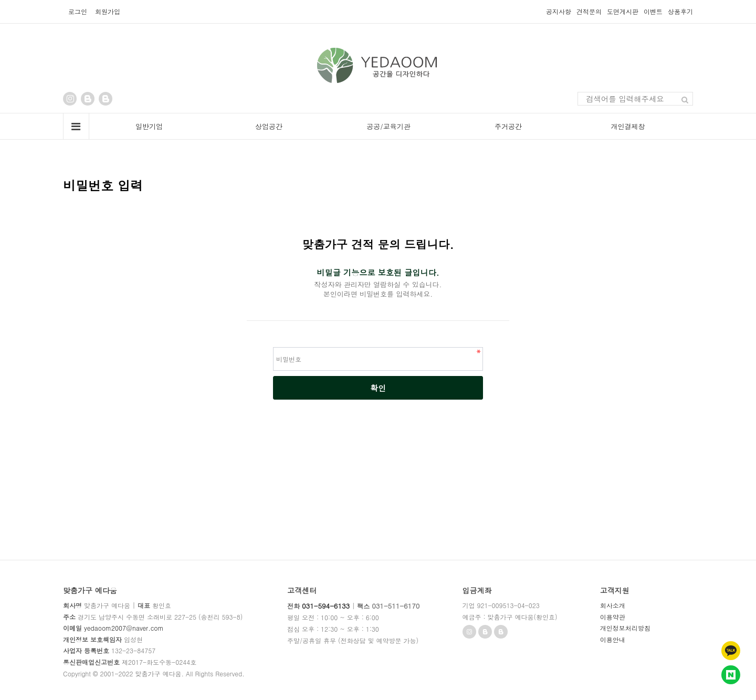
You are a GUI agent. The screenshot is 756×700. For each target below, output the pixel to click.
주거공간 (508, 126)
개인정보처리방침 (625, 628)
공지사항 (559, 12)
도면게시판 (623, 12)
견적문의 (589, 12)
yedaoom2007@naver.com (124, 628)
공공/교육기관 (388, 126)
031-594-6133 (326, 606)
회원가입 (108, 11)
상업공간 (269, 126)
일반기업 (149, 126)
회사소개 (613, 605)
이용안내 (613, 639)
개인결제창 (628, 126)
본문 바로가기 (0, 0)
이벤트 (653, 12)
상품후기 (680, 12)
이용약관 (613, 617)
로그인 (78, 11)
